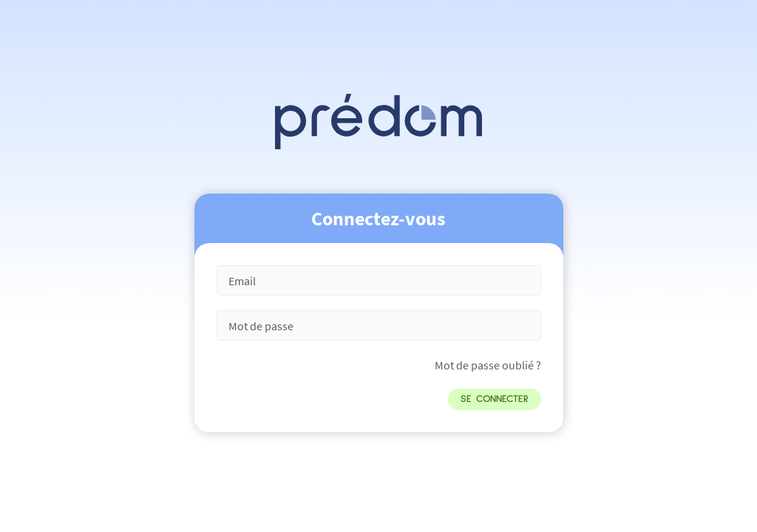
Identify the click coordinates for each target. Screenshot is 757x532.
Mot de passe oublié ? (488, 365)
